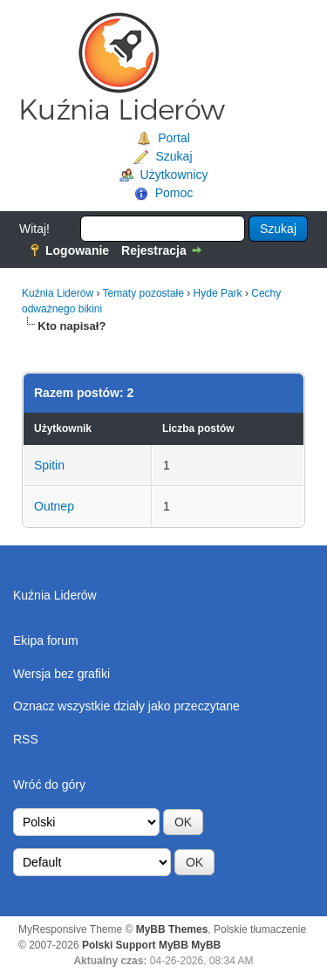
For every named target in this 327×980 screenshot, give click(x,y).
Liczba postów (198, 428)
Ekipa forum (46, 641)
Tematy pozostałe (143, 293)
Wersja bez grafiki (61, 674)
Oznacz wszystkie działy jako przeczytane (126, 706)
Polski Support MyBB (135, 945)
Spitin (49, 465)
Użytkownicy (174, 175)
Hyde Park (218, 293)
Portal (174, 138)
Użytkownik (63, 428)
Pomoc (174, 193)
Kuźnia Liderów (58, 293)
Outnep (54, 506)
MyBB (206, 945)
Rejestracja (154, 250)
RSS (26, 739)
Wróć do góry (49, 785)
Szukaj (174, 156)
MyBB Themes (172, 929)
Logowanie (77, 250)
